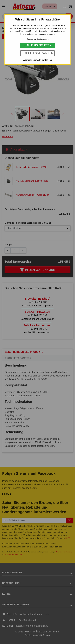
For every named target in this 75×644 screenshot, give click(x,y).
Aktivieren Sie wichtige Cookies (37, 60)
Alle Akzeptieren (37, 45)
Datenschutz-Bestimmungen (37, 39)
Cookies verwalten (37, 53)
